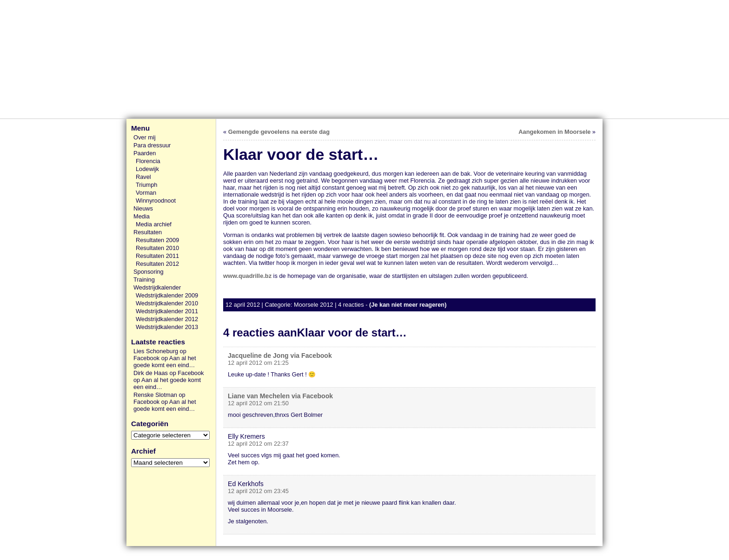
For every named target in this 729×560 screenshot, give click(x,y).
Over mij (145, 137)
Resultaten (148, 232)
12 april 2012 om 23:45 (258, 491)
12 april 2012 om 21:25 (258, 363)
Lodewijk (147, 169)
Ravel (143, 177)
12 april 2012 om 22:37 (258, 444)
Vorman (146, 193)
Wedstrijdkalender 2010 (167, 303)
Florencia (148, 161)
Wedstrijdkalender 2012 (167, 319)
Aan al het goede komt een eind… (165, 362)
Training (144, 280)
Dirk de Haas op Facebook (169, 373)
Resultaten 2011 (157, 256)
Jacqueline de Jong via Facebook (280, 356)
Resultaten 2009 (157, 240)
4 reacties (351, 305)
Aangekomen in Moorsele (554, 132)
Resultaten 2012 (157, 264)
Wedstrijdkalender (157, 287)
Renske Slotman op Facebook (159, 398)
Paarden (145, 153)
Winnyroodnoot (156, 201)
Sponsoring (149, 272)
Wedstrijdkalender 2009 (167, 295)
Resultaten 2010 (157, 248)
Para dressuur (152, 145)
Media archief (154, 224)
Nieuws (143, 208)
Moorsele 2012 (314, 305)
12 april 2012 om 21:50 (258, 403)
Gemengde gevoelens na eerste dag (279, 132)
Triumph (146, 185)
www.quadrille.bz (247, 276)
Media (142, 216)
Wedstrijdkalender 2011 (167, 311)
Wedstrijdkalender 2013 (167, 327)
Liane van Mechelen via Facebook (280, 396)
